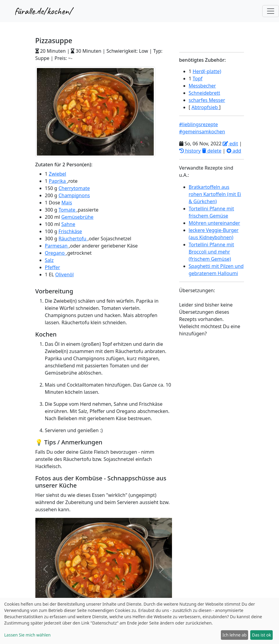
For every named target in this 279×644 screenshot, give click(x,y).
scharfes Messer (207, 100)
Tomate (67, 210)
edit (230, 144)
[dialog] (139, 621)
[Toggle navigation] (271, 11)
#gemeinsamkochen (202, 132)
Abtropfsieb (205, 107)
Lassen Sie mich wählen (27, 635)
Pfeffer (53, 267)
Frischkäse (70, 231)
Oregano (55, 253)
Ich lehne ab (234, 635)
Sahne (68, 224)
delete (212, 151)
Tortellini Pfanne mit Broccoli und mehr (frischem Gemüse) (211, 252)
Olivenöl (64, 275)
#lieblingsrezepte (199, 124)
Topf (198, 79)
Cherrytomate (74, 188)
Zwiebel (58, 174)
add (234, 151)
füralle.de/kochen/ (43, 11)
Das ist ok (261, 635)
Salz (49, 260)
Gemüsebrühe (77, 217)
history (190, 151)
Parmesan (57, 246)
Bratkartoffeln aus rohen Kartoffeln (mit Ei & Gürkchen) (215, 194)
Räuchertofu (73, 239)
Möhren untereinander (215, 223)
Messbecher (202, 86)
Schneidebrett (205, 93)
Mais (67, 203)
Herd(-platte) (207, 71)
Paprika (58, 181)
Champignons (74, 195)
